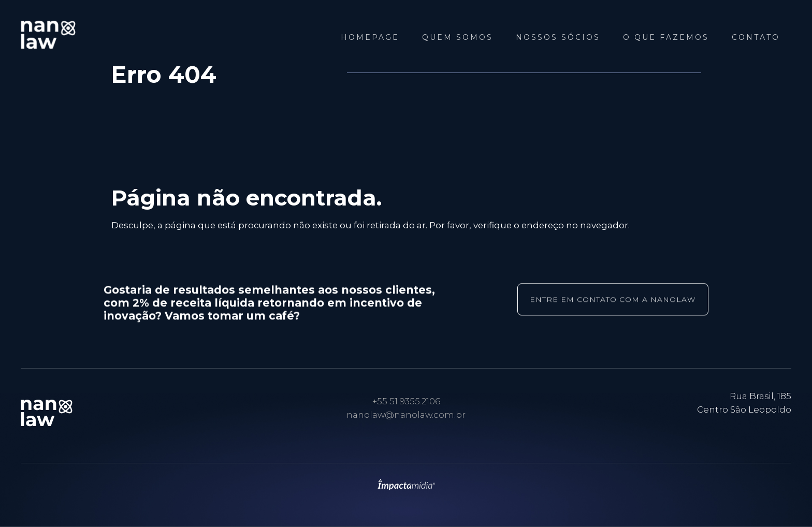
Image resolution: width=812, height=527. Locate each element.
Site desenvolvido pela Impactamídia (406, 485)
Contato (756, 37)
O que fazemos (666, 37)
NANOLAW (78, 35)
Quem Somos (458, 37)
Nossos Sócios (558, 37)
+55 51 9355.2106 (406, 401)
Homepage (370, 37)
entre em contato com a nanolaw (613, 300)
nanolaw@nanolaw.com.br (406, 415)
